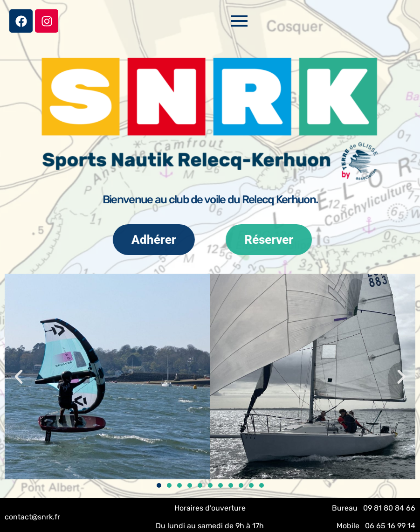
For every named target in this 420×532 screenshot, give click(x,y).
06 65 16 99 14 (390, 526)
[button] (19, 377)
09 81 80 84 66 (389, 508)
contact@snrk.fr (32, 517)
